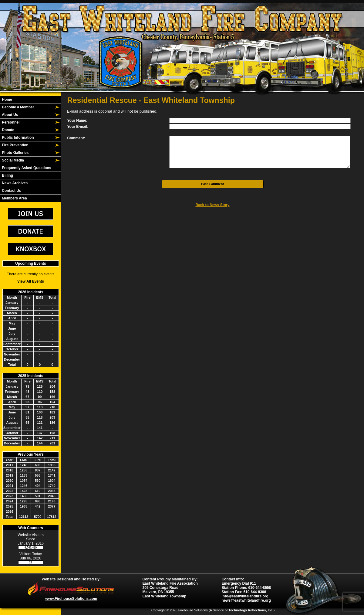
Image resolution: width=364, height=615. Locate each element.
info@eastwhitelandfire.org (245, 596)
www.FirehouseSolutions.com (71, 599)
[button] (27, 107)
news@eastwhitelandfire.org (246, 600)
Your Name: (77, 121)
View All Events (31, 281)
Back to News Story (212, 205)
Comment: (76, 138)
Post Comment (213, 184)
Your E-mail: (78, 127)
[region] (31, 149)
